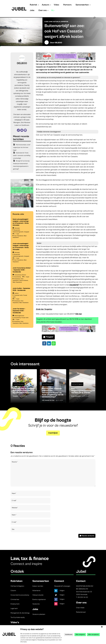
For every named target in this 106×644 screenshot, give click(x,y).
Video (56, 5)
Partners (67, 5)
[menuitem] (53, 13)
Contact (81, 581)
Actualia (57, 22)
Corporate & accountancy (20, 595)
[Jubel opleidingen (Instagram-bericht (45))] (22, 207)
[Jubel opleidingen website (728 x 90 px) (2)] (66, 59)
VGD (43, 400)
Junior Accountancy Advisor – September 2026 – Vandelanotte (22, 270)
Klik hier (79, 314)
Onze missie (80, 608)
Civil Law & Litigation (77, 384)
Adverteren (36, 591)
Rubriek (33, 5)
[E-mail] (22, 130)
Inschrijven (53, 433)
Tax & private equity (18, 617)
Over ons (42, 11)
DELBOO (58, 43)
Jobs (32, 11)
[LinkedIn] (25, 130)
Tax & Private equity (19, 384)
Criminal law (15, 599)
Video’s (15, 622)
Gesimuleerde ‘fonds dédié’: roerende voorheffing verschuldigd (22, 156)
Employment (15, 604)
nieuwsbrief (74, 285)
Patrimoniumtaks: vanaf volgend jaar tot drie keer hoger (22, 147)
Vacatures (36, 604)
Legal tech (14, 608)
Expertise (65, 22)
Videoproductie (38, 595)
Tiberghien (15, 396)
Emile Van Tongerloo (44, 309)
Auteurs (45, 5)
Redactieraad (81, 612)
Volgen (62, 591)
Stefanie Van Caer (50, 400)
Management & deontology (20, 613)
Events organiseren (39, 599)
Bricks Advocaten (76, 396)
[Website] (18, 130)
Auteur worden (38, 586)
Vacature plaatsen (39, 614)
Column (13, 591)
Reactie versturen (88, 536)
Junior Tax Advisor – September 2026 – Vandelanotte (19, 311)
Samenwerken (82, 5)
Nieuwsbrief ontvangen (62, 586)
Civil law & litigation (17, 586)
